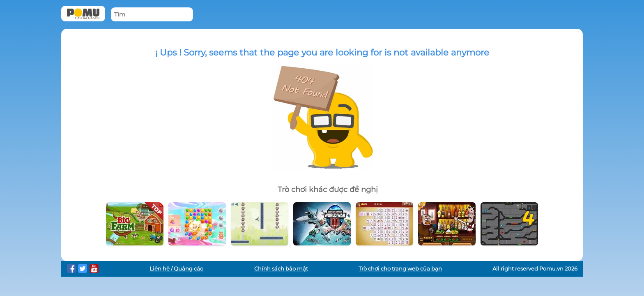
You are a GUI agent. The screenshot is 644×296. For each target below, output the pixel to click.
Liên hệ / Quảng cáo (176, 269)
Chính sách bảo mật (281, 269)
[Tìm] (152, 15)
